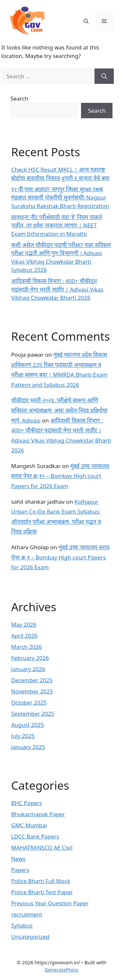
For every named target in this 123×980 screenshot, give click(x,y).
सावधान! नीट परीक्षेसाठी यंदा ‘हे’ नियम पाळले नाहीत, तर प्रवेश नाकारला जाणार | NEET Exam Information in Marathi (57, 225)
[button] (86, 21)
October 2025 (29, 702)
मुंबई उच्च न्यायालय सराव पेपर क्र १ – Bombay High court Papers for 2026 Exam (60, 557)
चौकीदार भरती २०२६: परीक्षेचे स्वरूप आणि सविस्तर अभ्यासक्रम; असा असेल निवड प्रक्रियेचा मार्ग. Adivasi (59, 410)
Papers (20, 870)
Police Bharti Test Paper (42, 892)
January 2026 (28, 669)
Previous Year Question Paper (50, 903)
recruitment (27, 914)
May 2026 (24, 624)
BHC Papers (27, 803)
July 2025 (23, 736)
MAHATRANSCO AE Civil (42, 848)
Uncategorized (30, 937)
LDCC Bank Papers (35, 836)
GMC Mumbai (29, 825)
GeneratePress (61, 970)
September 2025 (33, 714)
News (18, 859)
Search (19, 98)
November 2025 (32, 691)
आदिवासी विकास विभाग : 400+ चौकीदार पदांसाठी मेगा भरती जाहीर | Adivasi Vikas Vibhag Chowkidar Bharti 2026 (57, 289)
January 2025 (28, 747)
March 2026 (27, 647)
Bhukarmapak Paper (38, 814)
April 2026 (24, 636)
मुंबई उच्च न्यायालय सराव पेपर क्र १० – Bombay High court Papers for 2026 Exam (60, 476)
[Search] (104, 76)
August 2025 (28, 725)
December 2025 (32, 680)
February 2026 (30, 658)
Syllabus (22, 925)
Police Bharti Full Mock (41, 881)
